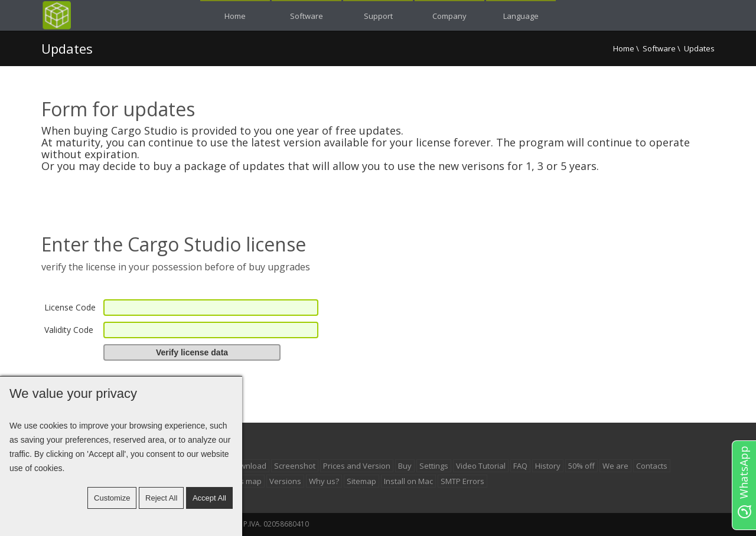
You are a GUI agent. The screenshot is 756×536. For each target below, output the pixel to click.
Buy (405, 466)
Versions (285, 481)
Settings (434, 466)
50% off (581, 466)
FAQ (520, 466)
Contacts (652, 466)
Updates (67, 48)
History (548, 466)
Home (624, 48)
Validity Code (69, 330)
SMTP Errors (462, 481)
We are (615, 466)
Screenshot (295, 466)
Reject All (161, 498)
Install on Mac (408, 481)
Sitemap (361, 481)
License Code (70, 307)
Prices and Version (357, 466)
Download (248, 466)
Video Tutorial (481, 466)
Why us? (324, 481)
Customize (112, 498)
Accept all (209, 498)
